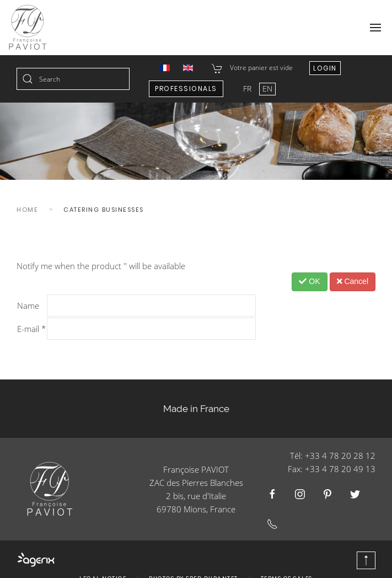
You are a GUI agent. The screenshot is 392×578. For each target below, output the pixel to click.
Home (27, 210)
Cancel (353, 281)
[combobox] (73, 79)
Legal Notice (103, 562)
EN (267, 89)
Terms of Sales (287, 562)
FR (248, 89)
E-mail (31, 329)
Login (325, 68)
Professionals (186, 89)
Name (28, 306)
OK (309, 281)
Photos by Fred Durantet (194, 562)
